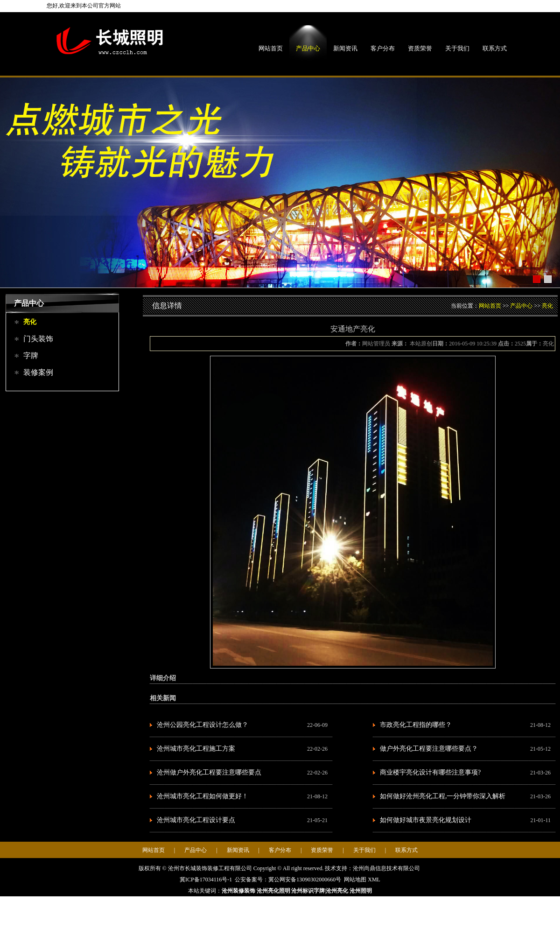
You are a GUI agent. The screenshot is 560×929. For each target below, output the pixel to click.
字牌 (31, 355)
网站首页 (271, 48)
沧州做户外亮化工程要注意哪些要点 (209, 772)
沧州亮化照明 (273, 891)
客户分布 (383, 48)
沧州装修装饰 (238, 891)
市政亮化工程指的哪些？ (416, 725)
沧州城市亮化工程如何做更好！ (203, 796)
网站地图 (355, 880)
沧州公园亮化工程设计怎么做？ (203, 725)
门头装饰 (38, 339)
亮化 (30, 322)
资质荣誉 (420, 48)
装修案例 (38, 372)
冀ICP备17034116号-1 (206, 880)
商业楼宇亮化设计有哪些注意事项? (430, 772)
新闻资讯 (345, 48)
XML (374, 880)
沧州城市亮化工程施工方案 (196, 749)
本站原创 (420, 344)
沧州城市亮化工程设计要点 (196, 820)
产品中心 (308, 48)
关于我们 (457, 48)
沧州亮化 (337, 891)
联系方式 (495, 48)
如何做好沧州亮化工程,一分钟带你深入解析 (443, 796)
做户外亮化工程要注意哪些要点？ (429, 749)
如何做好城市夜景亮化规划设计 (426, 820)
